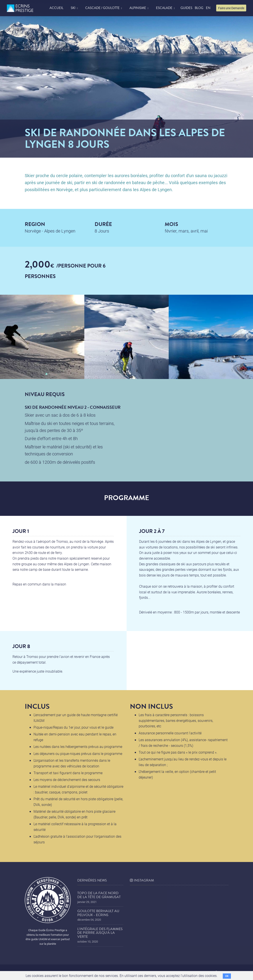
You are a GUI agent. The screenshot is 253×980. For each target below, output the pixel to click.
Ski (73, 8)
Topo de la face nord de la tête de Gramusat (99, 895)
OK (227, 976)
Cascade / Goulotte (102, 8)
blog (199, 8)
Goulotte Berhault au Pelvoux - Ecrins (98, 913)
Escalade (164, 8)
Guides (186, 8)
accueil (56, 8)
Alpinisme (138, 8)
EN (208, 8)
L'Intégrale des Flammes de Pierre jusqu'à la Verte (100, 933)
